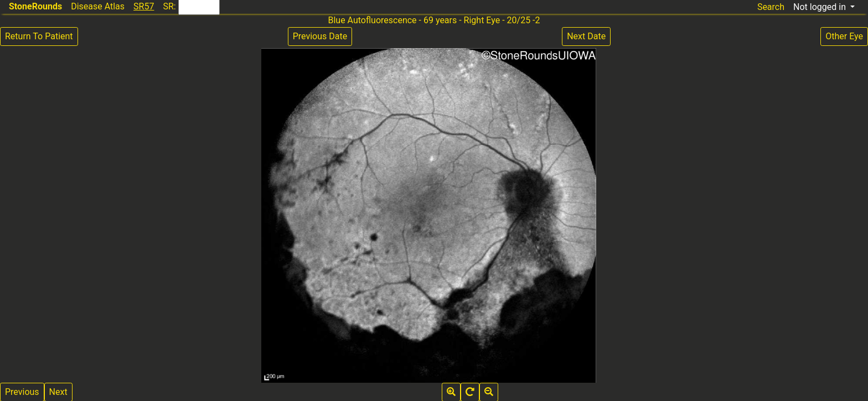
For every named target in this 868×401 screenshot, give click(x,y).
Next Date (586, 36)
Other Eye (844, 36)
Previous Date (320, 36)
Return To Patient (39, 36)
